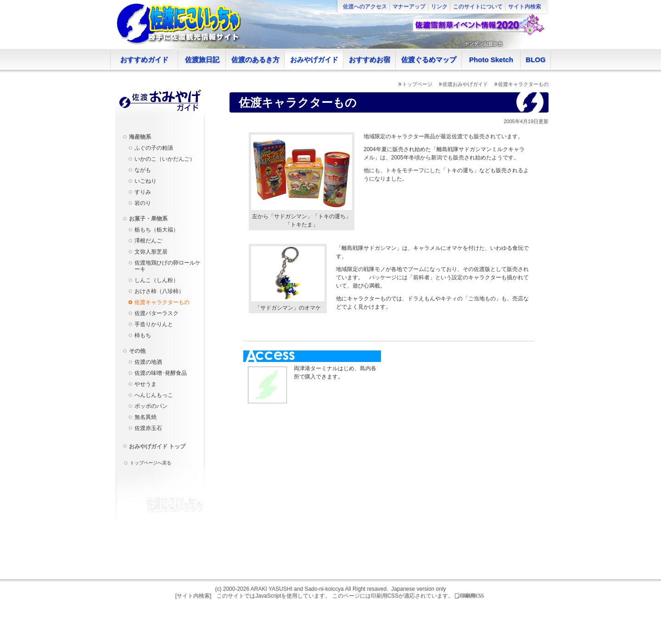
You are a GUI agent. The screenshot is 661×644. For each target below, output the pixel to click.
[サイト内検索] (193, 596)
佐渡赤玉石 (148, 428)
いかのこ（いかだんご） (165, 159)
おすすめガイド (144, 59)
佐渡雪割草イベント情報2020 (479, 25)
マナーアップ (409, 6)
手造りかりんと (154, 324)
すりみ (143, 192)
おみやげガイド (314, 59)
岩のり (143, 203)
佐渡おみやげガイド (465, 84)
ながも (143, 170)
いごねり (146, 181)
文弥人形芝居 (151, 252)
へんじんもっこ (154, 395)
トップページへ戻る (151, 463)
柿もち (143, 335)
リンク (439, 6)
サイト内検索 (525, 6)
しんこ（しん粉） (157, 280)
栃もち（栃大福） (157, 230)
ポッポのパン (151, 406)
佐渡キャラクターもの (162, 302)
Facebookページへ (652, 446)
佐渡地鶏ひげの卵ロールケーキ (168, 266)
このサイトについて (478, 6)
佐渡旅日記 (202, 59)
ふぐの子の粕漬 (154, 148)
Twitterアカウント (652, 499)
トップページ (417, 84)
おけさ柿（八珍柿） (159, 291)
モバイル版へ (652, 571)
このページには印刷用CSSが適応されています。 (393, 596)
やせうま (146, 384)
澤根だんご (148, 241)
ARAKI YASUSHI (272, 589)
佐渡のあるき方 (255, 59)
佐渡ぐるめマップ (429, 59)
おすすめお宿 (370, 59)
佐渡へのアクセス (365, 6)
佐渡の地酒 (148, 362)
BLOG (535, 59)
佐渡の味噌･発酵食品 (161, 373)
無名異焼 (146, 417)
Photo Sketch (491, 59)
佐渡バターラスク (157, 313)
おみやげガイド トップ (157, 446)
